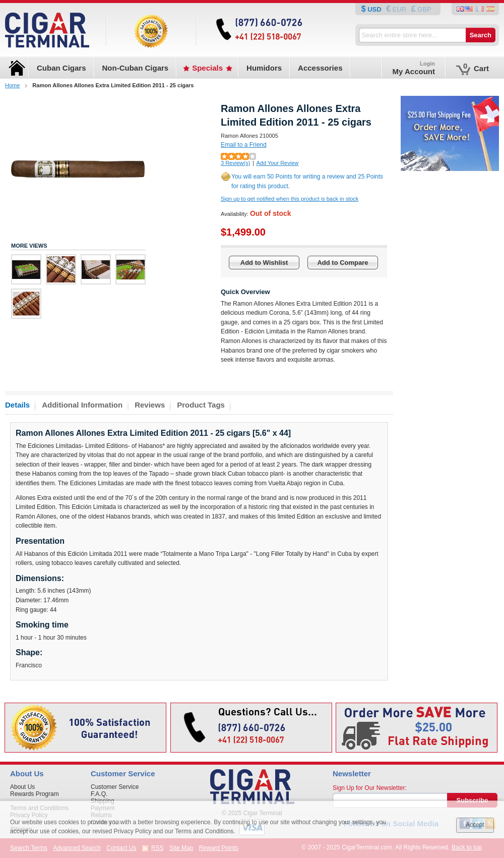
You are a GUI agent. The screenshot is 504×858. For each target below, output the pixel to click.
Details (17, 405)
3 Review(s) (235, 163)
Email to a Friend (244, 145)
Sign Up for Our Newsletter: (370, 788)
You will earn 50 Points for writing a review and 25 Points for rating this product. (307, 181)
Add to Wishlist (264, 263)
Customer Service (115, 787)
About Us (22, 787)
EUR (399, 9)
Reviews (150, 405)
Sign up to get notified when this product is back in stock (290, 199)
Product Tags (201, 405)
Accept (475, 825)
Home (12, 85)
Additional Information (82, 405)
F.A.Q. (99, 794)
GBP (424, 9)
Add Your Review (277, 163)
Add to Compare (342, 263)
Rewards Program (35, 794)
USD (375, 9)
